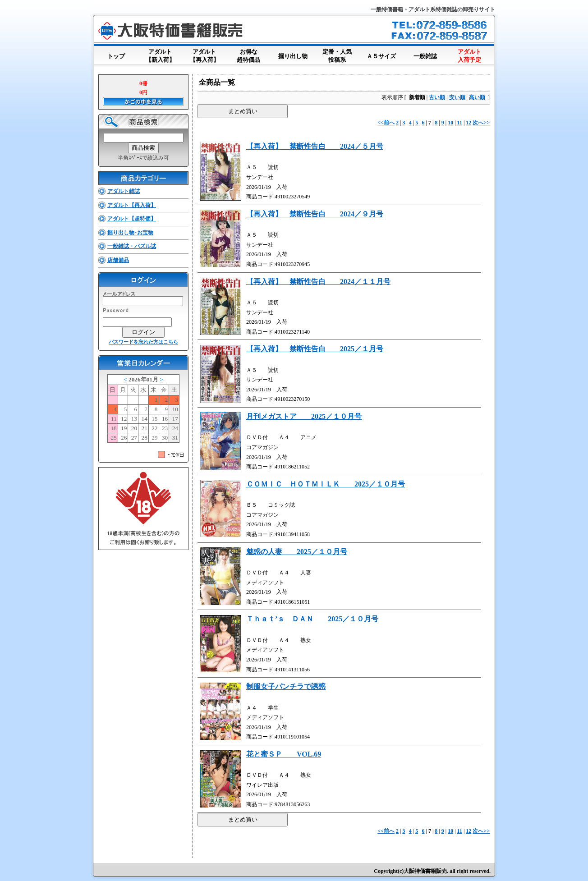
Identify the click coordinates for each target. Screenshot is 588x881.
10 (450, 123)
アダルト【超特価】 (132, 219)
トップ (116, 54)
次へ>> (481, 123)
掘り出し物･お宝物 (130, 233)
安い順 (457, 97)
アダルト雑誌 (124, 191)
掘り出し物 (293, 54)
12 (469, 123)
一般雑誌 (425, 54)
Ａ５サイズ (381, 54)
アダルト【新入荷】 (160, 56)
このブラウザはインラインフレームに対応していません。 (143, 410)
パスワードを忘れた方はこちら (143, 342)
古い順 (437, 97)
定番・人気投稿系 (337, 56)
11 (460, 123)
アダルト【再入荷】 (204, 56)
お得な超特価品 (248, 56)
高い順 (477, 97)
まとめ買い (243, 111)
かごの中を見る (143, 101)
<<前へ (386, 123)
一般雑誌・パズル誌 (132, 246)
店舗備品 (118, 260)
